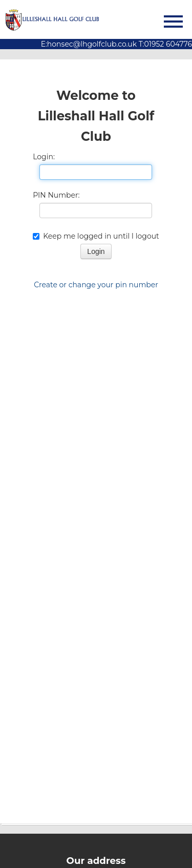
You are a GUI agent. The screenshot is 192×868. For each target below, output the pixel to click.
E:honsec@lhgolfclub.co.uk (89, 44)
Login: (44, 157)
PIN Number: (56, 195)
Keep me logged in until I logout (96, 236)
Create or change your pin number (96, 285)
